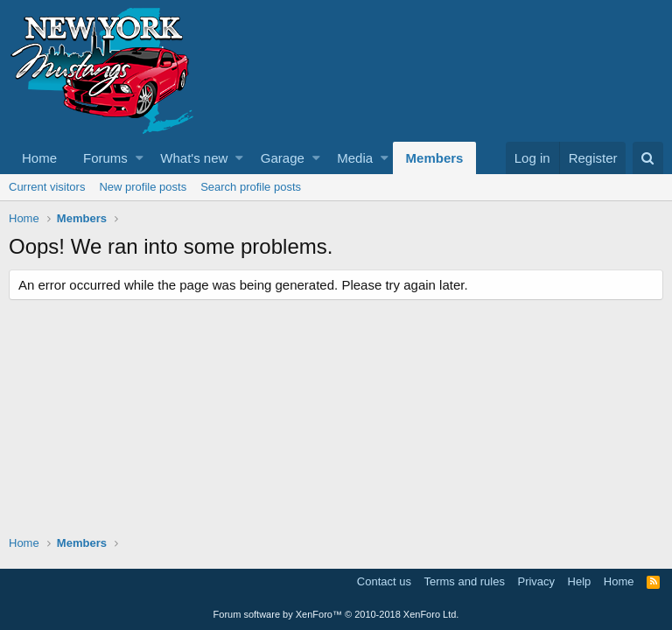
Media (355, 158)
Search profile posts (251, 187)
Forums (105, 158)
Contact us (384, 581)
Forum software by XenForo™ (336, 614)
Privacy (536, 581)
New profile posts (143, 187)
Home (39, 158)
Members (435, 158)
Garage (283, 158)
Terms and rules (464, 581)
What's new (194, 158)
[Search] (648, 158)
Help (580, 581)
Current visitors (47, 187)
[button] (140, 158)
